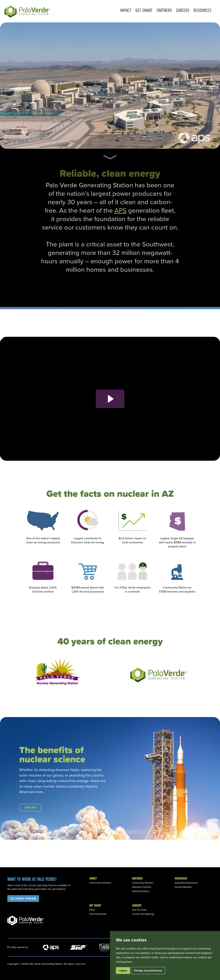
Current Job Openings (143, 914)
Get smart (144, 10)
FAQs (92, 910)
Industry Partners (141, 891)
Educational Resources (186, 883)
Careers (183, 10)
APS (120, 211)
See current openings (23, 899)
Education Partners (142, 887)
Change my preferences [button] (148, 971)
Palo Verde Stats (98, 914)
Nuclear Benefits (183, 887)
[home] (28, 11)
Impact (126, 10)
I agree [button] (123, 971)
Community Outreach (100, 883)
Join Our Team (139, 910)
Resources (202, 10)
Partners (164, 10)
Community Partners (143, 883)
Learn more (30, 808)
